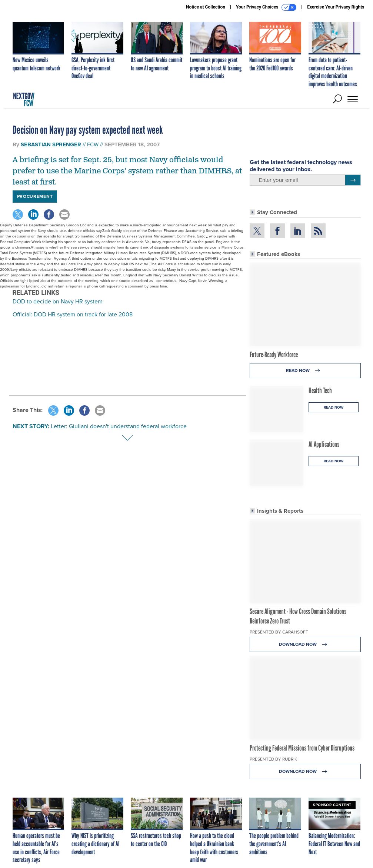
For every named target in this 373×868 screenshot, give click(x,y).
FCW (93, 144)
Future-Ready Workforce (274, 355)
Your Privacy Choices (266, 7)
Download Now (305, 644)
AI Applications (324, 444)
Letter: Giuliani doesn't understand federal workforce (119, 426)
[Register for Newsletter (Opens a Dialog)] (353, 180)
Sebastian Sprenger (51, 144)
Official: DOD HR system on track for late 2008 (73, 314)
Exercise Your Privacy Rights (336, 7)
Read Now (305, 371)
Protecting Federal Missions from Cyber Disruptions (302, 748)
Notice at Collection (206, 7)
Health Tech (320, 390)
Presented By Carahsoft (279, 632)
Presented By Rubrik (273, 759)
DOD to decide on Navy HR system (58, 301)
